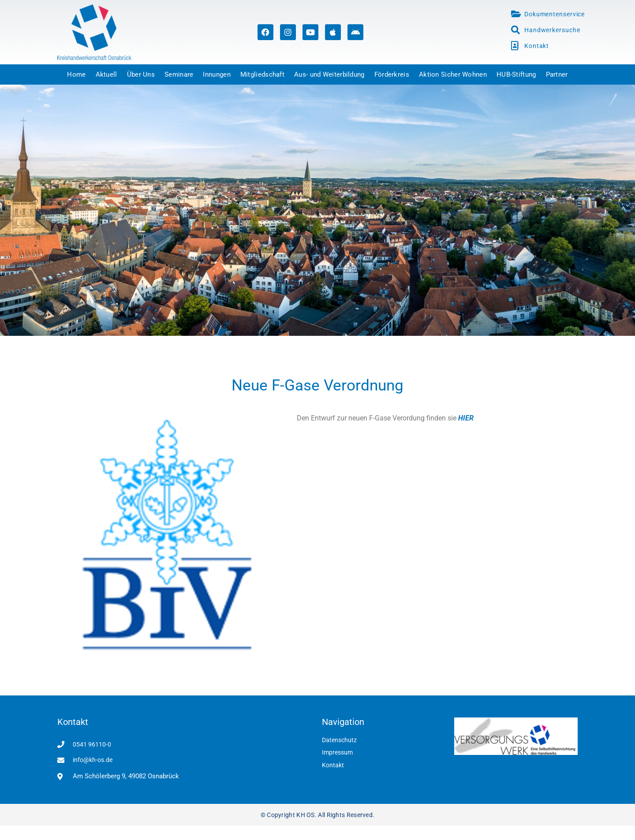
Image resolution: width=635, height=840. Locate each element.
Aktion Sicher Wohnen (453, 74)
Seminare (179, 74)
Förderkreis (392, 74)
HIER (466, 418)
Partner (557, 74)
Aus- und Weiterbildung (329, 74)
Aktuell (106, 74)
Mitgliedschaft (262, 74)
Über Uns (141, 74)
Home (76, 74)
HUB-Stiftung (516, 74)
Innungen (217, 74)
